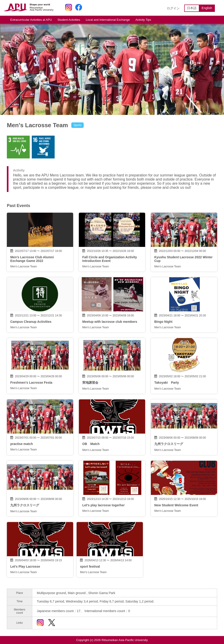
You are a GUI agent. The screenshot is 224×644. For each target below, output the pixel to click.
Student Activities (69, 20)
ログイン (173, 8)
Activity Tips (143, 20)
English (207, 8)
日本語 (192, 8)
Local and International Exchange (108, 20)
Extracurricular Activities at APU (31, 20)
